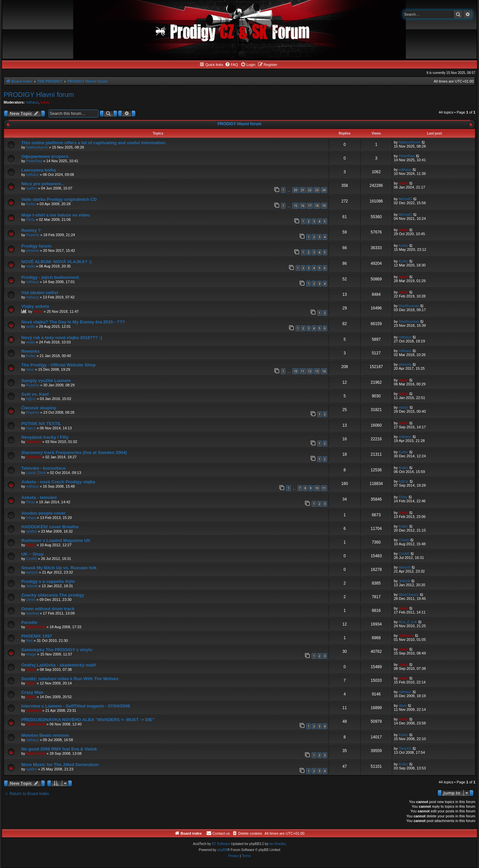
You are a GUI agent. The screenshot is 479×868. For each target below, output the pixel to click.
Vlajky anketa (35, 306)
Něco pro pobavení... (43, 184)
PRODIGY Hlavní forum (39, 95)
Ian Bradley (278, 844)
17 (310, 206)
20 (295, 190)
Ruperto (33, 235)
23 (317, 190)
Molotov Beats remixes (45, 735)
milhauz (32, 102)
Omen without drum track (48, 609)
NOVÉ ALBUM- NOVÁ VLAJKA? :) (56, 262)
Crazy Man (32, 692)
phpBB (222, 850)
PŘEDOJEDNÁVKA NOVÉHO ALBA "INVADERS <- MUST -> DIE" (88, 720)
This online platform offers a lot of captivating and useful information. (94, 143)
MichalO (405, 199)
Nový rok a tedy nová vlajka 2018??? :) (62, 338)
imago (31, 654)
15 (295, 206)
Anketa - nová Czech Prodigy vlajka (58, 482)
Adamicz (34, 442)
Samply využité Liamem (46, 381)
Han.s (31, 428)
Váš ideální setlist (40, 293)
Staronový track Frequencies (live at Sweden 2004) (74, 452)
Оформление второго (45, 156)
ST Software (221, 844)
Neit (30, 641)
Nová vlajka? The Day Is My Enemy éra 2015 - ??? (73, 322)
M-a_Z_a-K (408, 622)
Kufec (31, 204)
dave (30, 369)
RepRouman (409, 306)
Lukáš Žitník (36, 473)
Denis (31, 600)
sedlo (31, 266)
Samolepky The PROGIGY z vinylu (57, 650)
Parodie (29, 622)
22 (310, 190)
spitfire (32, 188)
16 (303, 206)
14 (324, 371)
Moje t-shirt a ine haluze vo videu (56, 215)
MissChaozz (409, 595)
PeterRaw (34, 161)
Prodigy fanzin (36, 246)
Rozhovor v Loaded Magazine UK (56, 540)
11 (303, 371)
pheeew (33, 250)
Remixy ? (31, 230)
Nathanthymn (37, 147)
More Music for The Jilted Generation (60, 765)
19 (324, 206)
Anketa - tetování (39, 497)
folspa (31, 518)
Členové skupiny (39, 408)
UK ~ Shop (32, 554)
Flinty (31, 219)
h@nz (31, 399)
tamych (32, 572)
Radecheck (36, 627)
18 (317, 206)
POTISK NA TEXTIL (41, 424)
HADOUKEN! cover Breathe (50, 527)
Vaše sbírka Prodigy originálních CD (59, 199)
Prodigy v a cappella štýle (48, 581)
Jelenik (32, 586)
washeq (33, 613)
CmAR (32, 559)
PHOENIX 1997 (37, 636)
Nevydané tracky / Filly (45, 437)
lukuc (45, 102)
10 (295, 371)
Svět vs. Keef (35, 394)
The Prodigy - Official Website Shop (58, 365)
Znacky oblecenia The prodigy (53, 595)
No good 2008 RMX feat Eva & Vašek (59, 749)
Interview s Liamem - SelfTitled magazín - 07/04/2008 (76, 706)
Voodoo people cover (43, 513)
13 (317, 371)
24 (324, 190)
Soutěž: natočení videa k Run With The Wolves (70, 679)
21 (303, 190)
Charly (404, 540)
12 (310, 371)
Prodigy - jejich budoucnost (50, 277)
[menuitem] (232, 65)
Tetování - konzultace (43, 468)
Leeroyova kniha (39, 170)
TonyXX (405, 748)
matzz (404, 407)
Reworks (30, 351)
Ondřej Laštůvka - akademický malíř (59, 665)
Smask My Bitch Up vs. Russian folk (59, 568)
